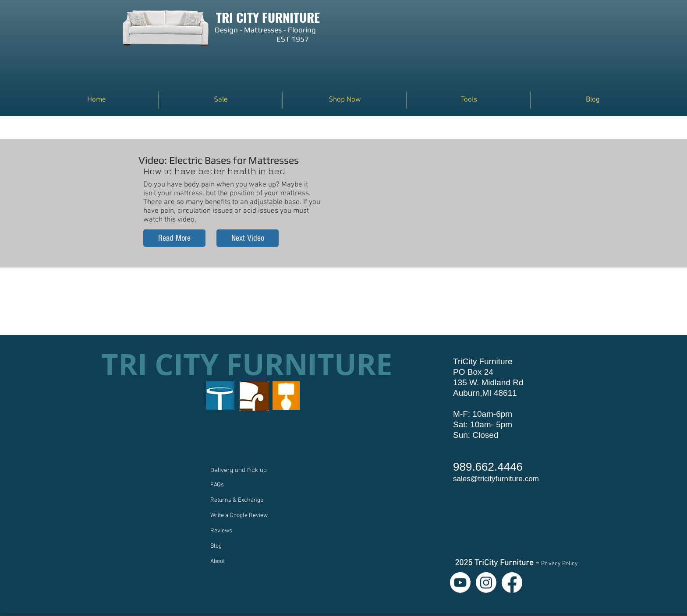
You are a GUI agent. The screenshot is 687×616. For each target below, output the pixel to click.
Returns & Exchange (237, 500)
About (218, 561)
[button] (345, 100)
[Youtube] (460, 583)
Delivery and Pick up (239, 470)
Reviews (221, 531)
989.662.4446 (488, 467)
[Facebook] (512, 583)
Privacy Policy (560, 564)
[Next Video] (248, 238)
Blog (216, 546)
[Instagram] (486, 583)
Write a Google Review (239, 516)
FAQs (217, 485)
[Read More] (174, 238)
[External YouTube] (452, 194)
